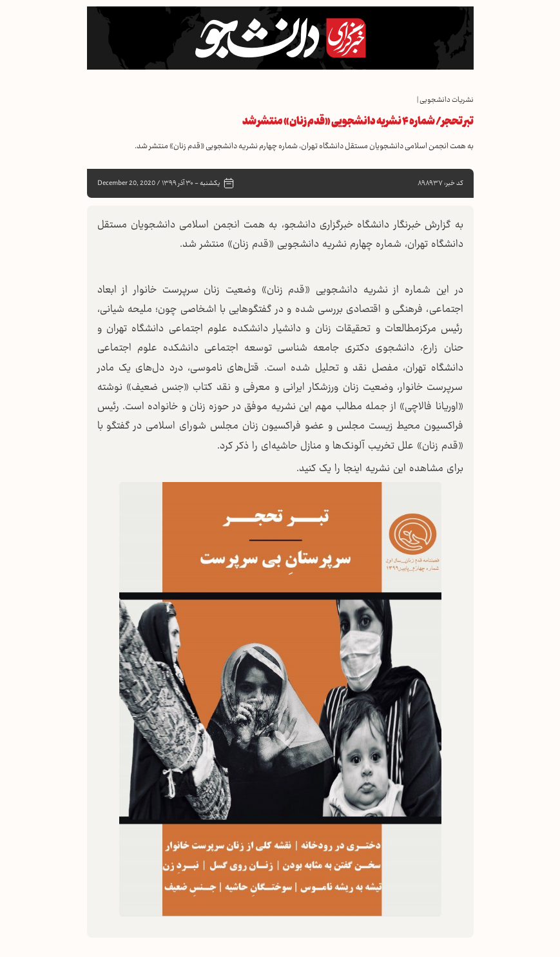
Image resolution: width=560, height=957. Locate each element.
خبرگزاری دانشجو (319, 225)
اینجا (351, 469)
